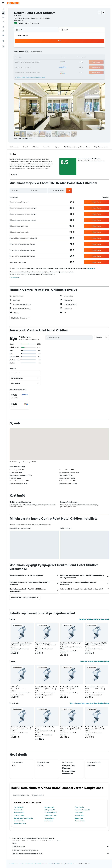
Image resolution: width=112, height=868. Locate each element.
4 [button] (29, 53)
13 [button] (39, 58)
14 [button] (43, 58)
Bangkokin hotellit (67, 864)
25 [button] (29, 67)
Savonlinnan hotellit (51, 813)
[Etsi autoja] (3, 17)
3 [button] (25, 53)
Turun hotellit (79, 813)
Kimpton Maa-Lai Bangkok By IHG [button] (96, 643)
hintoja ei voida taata (56, 841)
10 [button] (25, 58)
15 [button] (48, 58)
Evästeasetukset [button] (15, 277)
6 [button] (39, 53)
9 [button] (53, 53)
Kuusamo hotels (80, 821)
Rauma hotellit (79, 807)
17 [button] (24, 62)
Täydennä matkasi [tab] (38, 795)
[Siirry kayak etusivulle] (13, 3)
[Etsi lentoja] (3, 9)
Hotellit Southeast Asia (54, 864)
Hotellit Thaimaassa (40, 864)
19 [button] (34, 62)
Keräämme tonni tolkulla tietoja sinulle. (60, 850)
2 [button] (53, 48)
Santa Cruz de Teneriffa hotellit (23, 818)
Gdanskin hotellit (19, 815)
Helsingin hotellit (50, 810)
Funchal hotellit (19, 807)
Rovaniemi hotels (19, 821)
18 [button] (29, 62)
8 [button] (48, 53)
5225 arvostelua (33, 23)
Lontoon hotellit (49, 807)
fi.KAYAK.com (13, 864)
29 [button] (48, 67)
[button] (3, 3)
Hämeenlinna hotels (20, 824)
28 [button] (43, 67)
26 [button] (34, 67)
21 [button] (43, 62)
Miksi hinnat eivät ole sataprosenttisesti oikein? (60, 854)
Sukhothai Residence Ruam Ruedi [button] (46, 687)
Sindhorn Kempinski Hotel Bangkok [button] (22, 727)
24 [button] (24, 67)
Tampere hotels (49, 818)
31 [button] (25, 72)
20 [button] (39, 62)
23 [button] (53, 62)
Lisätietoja (92, 268)
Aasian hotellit (29, 864)
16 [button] (53, 58)
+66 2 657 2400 (20, 20)
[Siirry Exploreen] (3, 27)
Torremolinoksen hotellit (82, 810)
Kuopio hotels (49, 821)
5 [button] (34, 53)
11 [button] (29, 58)
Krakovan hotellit (19, 813)
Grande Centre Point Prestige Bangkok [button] (45, 728)
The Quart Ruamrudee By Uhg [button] (70, 687)
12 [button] (34, 58)
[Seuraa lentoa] (3, 31)
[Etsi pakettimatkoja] (3, 21)
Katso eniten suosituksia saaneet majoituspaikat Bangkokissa (89, 703)
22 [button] (48, 62)
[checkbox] (20, 396)
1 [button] (48, 48)
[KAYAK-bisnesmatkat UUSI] (3, 35)
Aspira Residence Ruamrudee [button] (95, 687)
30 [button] (53, 67)
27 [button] (39, 67)
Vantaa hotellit (79, 815)
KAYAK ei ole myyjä (60, 847)
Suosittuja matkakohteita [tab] (21, 795)
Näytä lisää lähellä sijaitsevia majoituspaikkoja (94, 619)
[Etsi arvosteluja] (71, 337)
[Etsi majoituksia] (3, 13)
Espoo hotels (79, 818)
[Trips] (3, 41)
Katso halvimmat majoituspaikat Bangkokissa (95, 661)
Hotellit (21, 864)
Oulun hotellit (18, 810)
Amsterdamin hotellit (51, 815)
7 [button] (43, 53)
